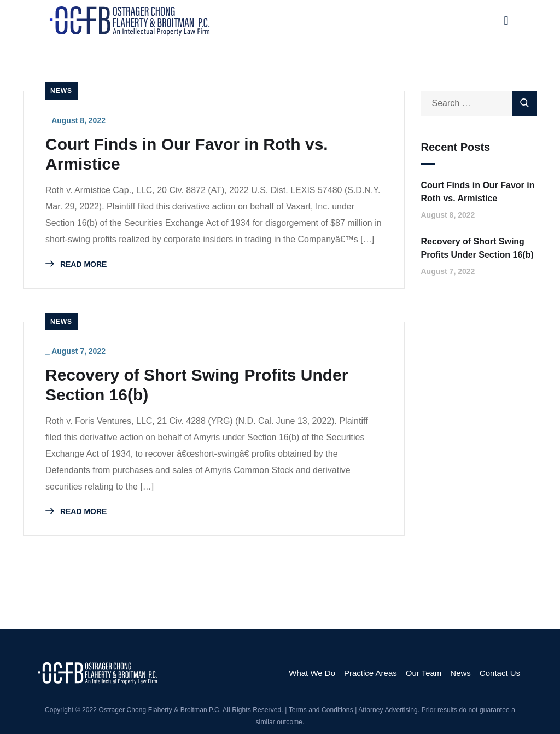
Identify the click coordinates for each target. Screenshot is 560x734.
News (61, 91)
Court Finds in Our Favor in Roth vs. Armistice (187, 154)
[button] (506, 21)
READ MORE (76, 264)
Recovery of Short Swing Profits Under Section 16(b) (197, 385)
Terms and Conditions (321, 710)
